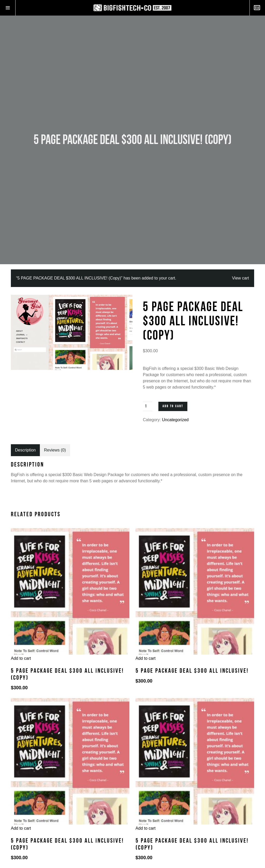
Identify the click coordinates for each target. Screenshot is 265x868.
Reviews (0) (55, 450)
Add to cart (173, 406)
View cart (240, 278)
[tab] (25, 450)
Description (25, 450)
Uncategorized (175, 420)
